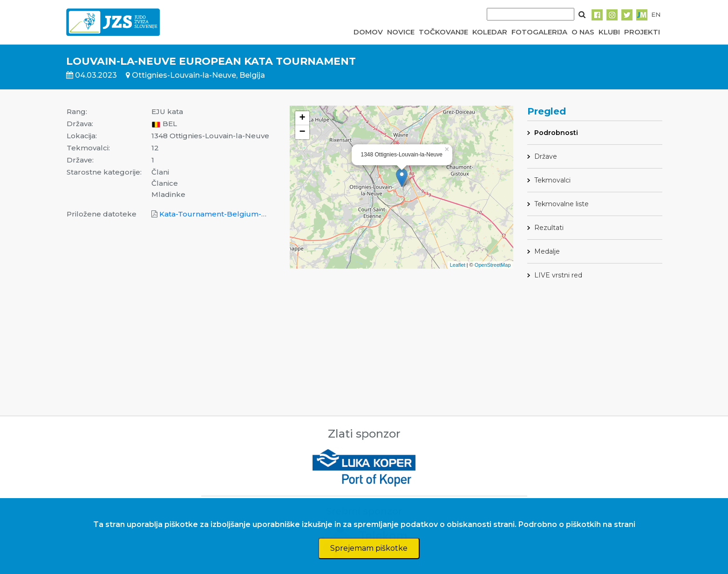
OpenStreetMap (493, 265)
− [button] (302, 132)
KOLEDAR (490, 32)
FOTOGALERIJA (539, 32)
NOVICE (401, 32)
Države (546, 156)
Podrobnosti (556, 133)
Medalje (547, 251)
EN (656, 14)
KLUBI (609, 32)
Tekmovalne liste (561, 204)
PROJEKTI (642, 32)
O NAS (583, 32)
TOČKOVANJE (443, 32)
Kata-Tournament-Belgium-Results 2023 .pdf (242, 214)
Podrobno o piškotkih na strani (577, 524)
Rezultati (549, 228)
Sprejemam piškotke (369, 548)
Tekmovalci (552, 180)
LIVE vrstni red (558, 275)
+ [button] (302, 118)
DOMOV (368, 32)
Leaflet (458, 265)
